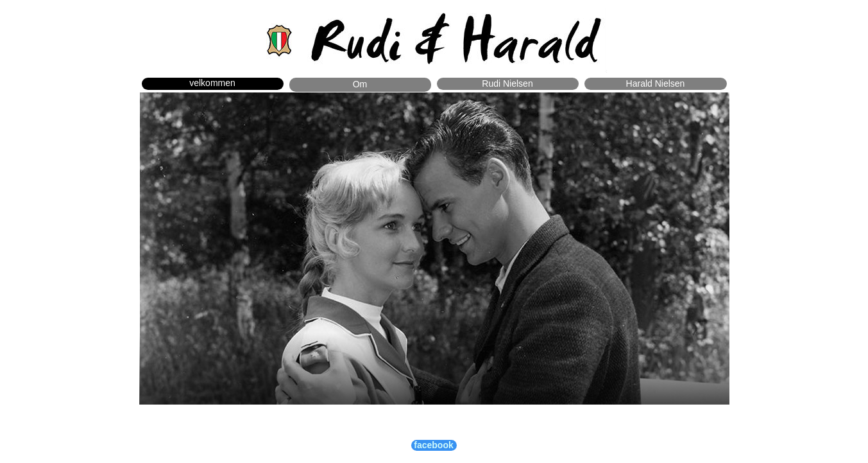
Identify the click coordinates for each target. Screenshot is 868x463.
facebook (433, 445)
